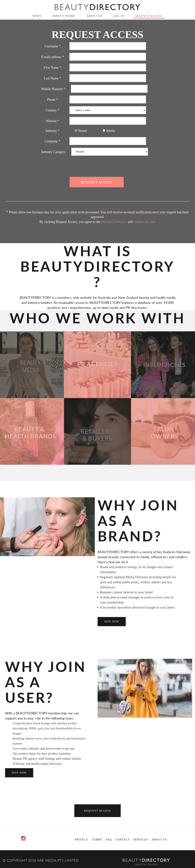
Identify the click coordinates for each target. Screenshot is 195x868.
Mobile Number (53, 89)
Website (52, 121)
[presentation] (98, 166)
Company (53, 141)
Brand (81, 131)
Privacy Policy (114, 222)
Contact (122, 840)
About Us (94, 16)
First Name (53, 68)
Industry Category (53, 152)
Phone (52, 100)
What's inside (64, 16)
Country (52, 110)
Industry (53, 131)
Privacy (82, 840)
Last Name (53, 78)
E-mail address (53, 57)
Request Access (149, 16)
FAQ (109, 840)
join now (112, 621)
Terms (97, 840)
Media (109, 131)
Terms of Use (145, 222)
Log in (119, 16)
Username (52, 46)
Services (141, 840)
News (37, 16)
